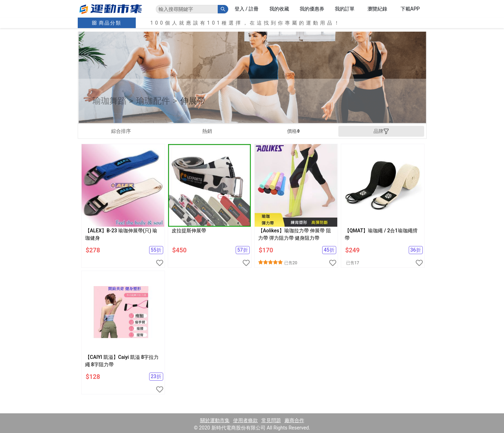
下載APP (410, 9)
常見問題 (271, 420)
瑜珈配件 (153, 101)
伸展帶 (193, 101)
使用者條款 (245, 420)
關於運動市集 (215, 420)
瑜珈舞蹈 (109, 101)
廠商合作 (294, 420)
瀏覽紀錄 (377, 9)
